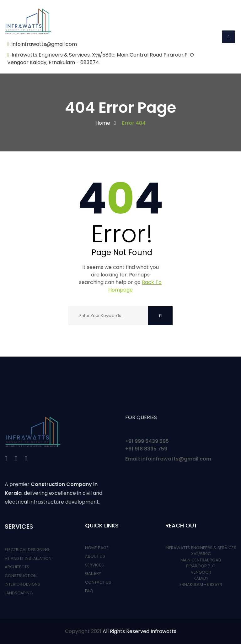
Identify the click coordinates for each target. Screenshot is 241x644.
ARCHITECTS (17, 567)
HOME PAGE (97, 548)
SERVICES (94, 565)
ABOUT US (95, 556)
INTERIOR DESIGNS (22, 584)
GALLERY (93, 573)
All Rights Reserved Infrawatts (139, 631)
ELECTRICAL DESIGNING (27, 550)
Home (103, 123)
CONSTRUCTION (21, 576)
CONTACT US (98, 582)
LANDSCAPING (19, 593)
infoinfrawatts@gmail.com (44, 44)
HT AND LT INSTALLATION (28, 558)
